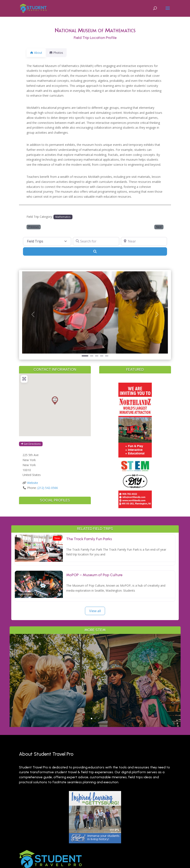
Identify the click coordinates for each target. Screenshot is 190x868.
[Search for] (96, 241)
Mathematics (63, 217)
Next (159, 227)
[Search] (95, 251)
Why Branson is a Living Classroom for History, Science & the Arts (95, 665)
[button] (33, 314)
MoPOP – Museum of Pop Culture (94, 575)
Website (33, 483)
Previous (34, 227)
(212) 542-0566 (48, 488)
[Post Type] (47, 241)
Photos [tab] (59, 53)
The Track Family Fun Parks (89, 539)
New (57, 538)
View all (95, 611)
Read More (95, 697)
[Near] (144, 241)
